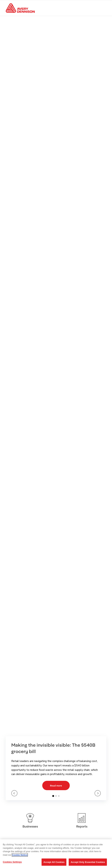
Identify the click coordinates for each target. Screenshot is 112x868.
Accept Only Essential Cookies (88, 862)
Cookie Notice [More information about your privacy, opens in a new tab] (20, 855)
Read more (56, 786)
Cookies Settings (12, 862)
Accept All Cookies (54, 862)
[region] (56, 854)
